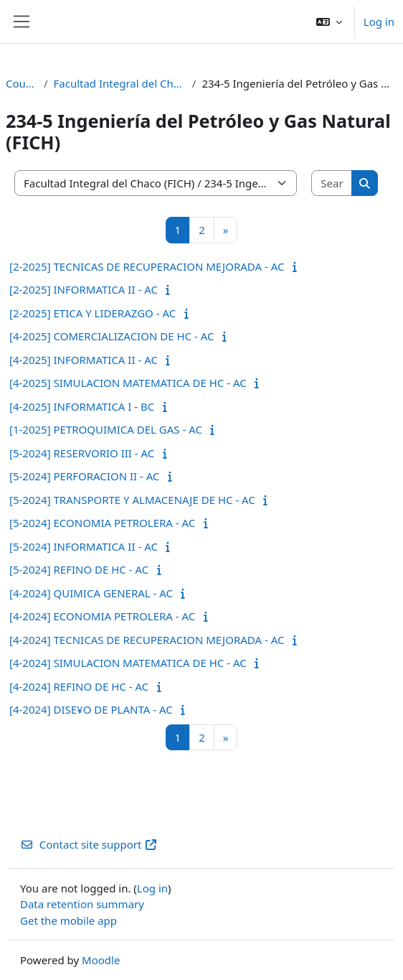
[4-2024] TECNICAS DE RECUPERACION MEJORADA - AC (147, 640)
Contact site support (89, 844)
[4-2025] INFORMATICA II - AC (84, 360)
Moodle (101, 960)
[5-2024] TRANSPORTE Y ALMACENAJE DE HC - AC (132, 500)
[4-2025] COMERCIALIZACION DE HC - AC (112, 336)
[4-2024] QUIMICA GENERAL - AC (91, 593)
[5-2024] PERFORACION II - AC (85, 476)
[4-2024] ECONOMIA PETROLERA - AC (102, 616)
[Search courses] (332, 183)
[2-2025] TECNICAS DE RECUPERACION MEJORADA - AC (147, 266)
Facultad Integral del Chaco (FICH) (120, 83)
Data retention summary (82, 904)
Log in (379, 22)
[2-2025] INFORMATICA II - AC (84, 289)
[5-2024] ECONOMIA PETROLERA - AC (102, 523)
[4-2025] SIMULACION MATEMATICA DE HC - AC (128, 383)
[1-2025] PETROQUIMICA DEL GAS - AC (106, 429)
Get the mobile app (68, 920)
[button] (329, 22)
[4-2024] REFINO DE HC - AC (79, 686)
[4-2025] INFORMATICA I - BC (82, 406)
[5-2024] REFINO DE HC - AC (79, 569)
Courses (22, 83)
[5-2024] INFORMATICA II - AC (84, 546)
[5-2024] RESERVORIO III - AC (82, 453)
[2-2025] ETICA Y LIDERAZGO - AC (93, 313)
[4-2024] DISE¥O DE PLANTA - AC (91, 709)
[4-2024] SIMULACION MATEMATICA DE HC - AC (128, 663)
